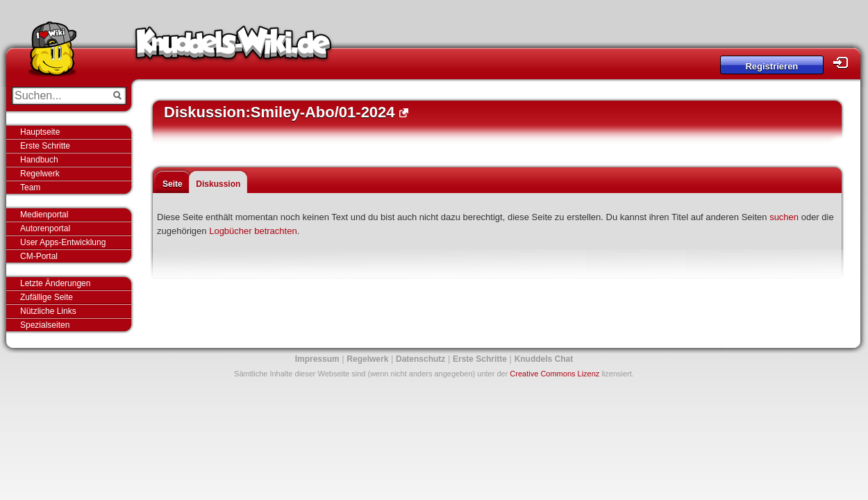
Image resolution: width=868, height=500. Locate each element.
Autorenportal (45, 228)
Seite (173, 184)
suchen (784, 217)
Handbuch (39, 160)
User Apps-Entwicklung (63, 242)
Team (30, 187)
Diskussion (218, 184)
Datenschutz (420, 359)
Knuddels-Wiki (233, 47)
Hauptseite (40, 132)
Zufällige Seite (47, 297)
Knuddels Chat (544, 359)
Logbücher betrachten (253, 231)
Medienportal (44, 215)
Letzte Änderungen (55, 283)
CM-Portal (39, 256)
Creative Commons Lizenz (554, 374)
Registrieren (771, 66)
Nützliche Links (48, 311)
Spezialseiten (45, 325)
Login (844, 63)
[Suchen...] (59, 96)
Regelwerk (40, 174)
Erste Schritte (45, 146)
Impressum (317, 359)
